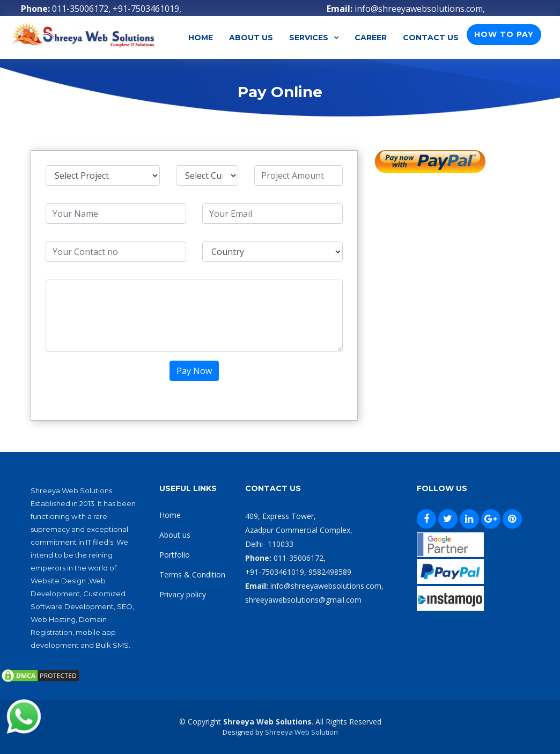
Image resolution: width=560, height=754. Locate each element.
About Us (251, 38)
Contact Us (431, 38)
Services (309, 38)
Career (371, 38)
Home (201, 38)
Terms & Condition (192, 574)
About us (175, 535)
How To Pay (504, 34)
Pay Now (194, 371)
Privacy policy (183, 594)
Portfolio (175, 555)
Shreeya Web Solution (301, 732)
